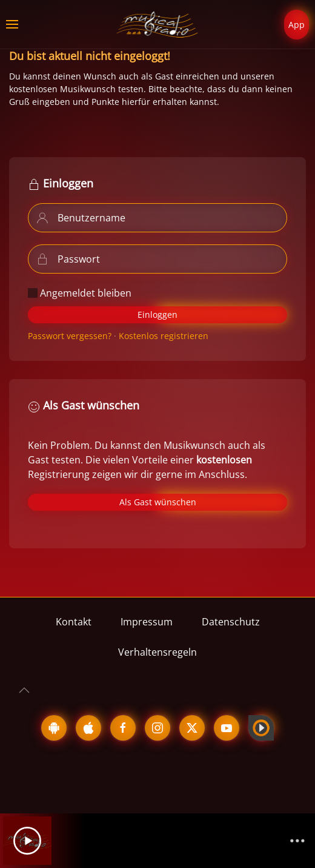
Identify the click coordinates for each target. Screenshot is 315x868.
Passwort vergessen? (70, 336)
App (297, 25)
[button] (12, 24)
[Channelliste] (297, 841)
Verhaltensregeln (157, 652)
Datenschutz (231, 622)
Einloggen (157, 315)
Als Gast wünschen (158, 502)
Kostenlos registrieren (164, 336)
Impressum (147, 622)
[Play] (27, 841)
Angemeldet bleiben (80, 293)
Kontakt (74, 622)
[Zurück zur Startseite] (158, 24)
